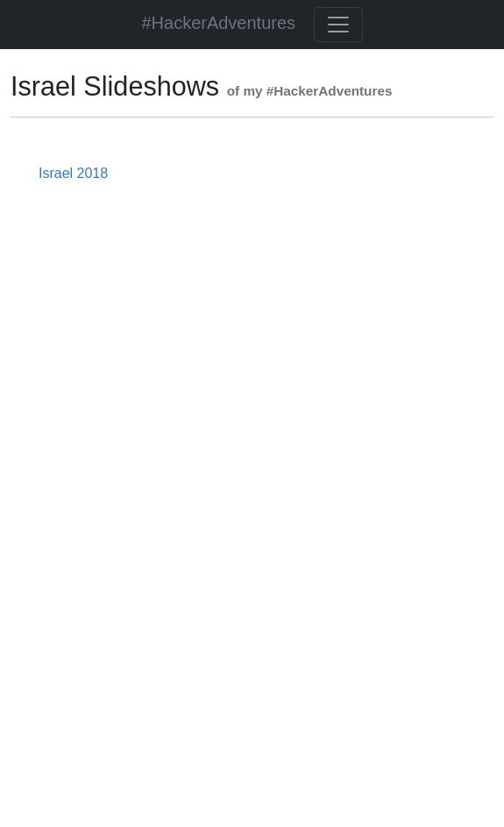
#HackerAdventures (218, 23)
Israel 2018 (73, 173)
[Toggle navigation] (338, 25)
